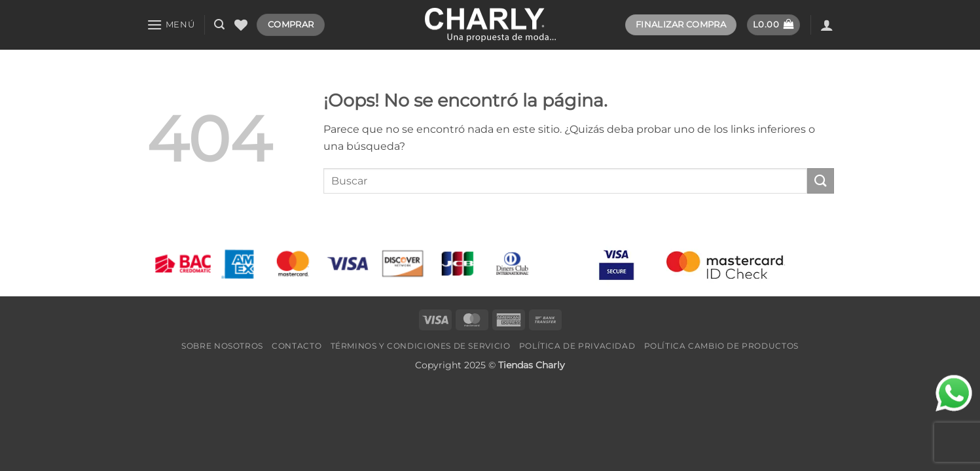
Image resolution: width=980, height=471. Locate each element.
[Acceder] (827, 25)
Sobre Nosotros (222, 346)
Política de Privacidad (577, 346)
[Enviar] (820, 181)
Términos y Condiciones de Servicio (421, 346)
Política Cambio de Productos (721, 346)
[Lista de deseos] (241, 25)
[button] (171, 25)
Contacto (297, 346)
